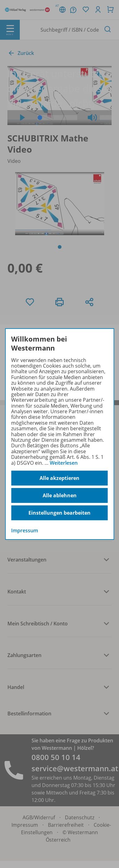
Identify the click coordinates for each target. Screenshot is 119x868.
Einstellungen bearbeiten (59, 513)
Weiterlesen (64, 463)
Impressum (25, 530)
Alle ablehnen (60, 495)
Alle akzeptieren (59, 478)
